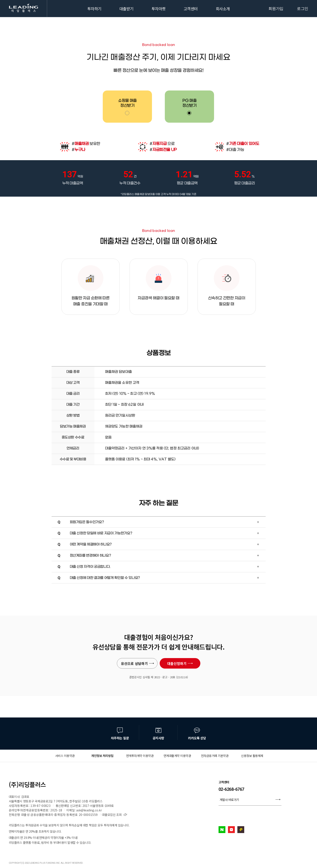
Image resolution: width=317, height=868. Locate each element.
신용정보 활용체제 (252, 756)
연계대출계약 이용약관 (177, 756)
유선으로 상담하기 (138, 663)
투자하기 (94, 9)
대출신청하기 (180, 663)
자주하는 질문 (120, 738)
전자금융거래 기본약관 (215, 756)
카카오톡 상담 (197, 738)
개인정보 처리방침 (102, 756)
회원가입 (276, 9)
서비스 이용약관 (65, 756)
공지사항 (158, 738)
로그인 (303, 9)
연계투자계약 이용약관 (140, 756)
